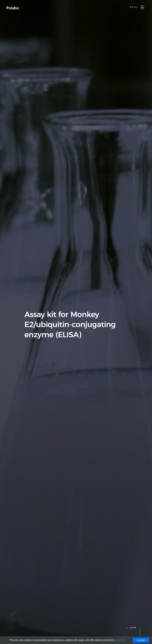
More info (121, 640)
